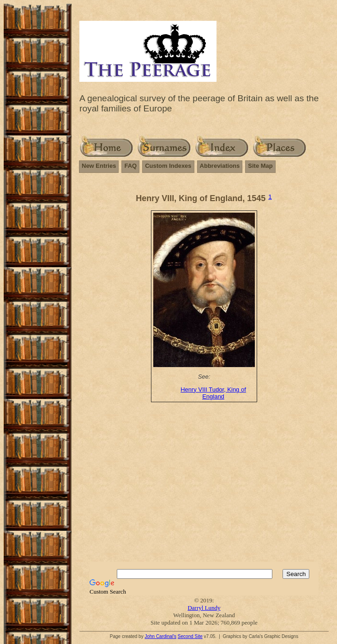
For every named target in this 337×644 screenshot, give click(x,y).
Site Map (260, 166)
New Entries (99, 166)
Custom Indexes (168, 166)
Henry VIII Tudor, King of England (213, 393)
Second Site (190, 636)
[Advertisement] (208, 488)
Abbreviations (220, 166)
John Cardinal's (160, 636)
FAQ (130, 166)
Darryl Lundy (204, 608)
